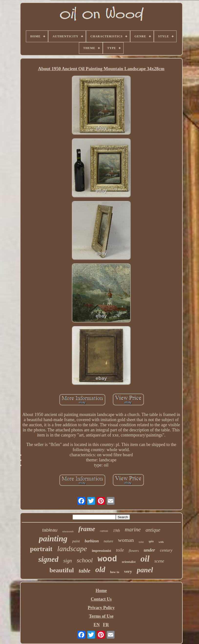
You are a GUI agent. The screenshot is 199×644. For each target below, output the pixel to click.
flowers (134, 551)
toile (120, 550)
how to (115, 572)
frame (87, 529)
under (149, 550)
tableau (50, 530)
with (161, 542)
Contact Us (101, 599)
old (100, 569)
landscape (72, 549)
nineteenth (68, 531)
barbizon (92, 541)
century (166, 550)
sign (68, 561)
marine (133, 530)
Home (101, 591)
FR (106, 625)
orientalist (129, 562)
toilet (141, 542)
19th (116, 530)
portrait (41, 549)
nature (109, 541)
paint (76, 541)
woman (126, 540)
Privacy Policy (101, 608)
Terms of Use (101, 616)
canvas (104, 531)
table (84, 571)
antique (153, 530)
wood (107, 559)
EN (97, 625)
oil (145, 559)
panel (145, 570)
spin (151, 541)
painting (53, 539)
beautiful (62, 570)
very (128, 571)
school (85, 560)
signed (48, 559)
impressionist (101, 551)
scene (159, 561)
